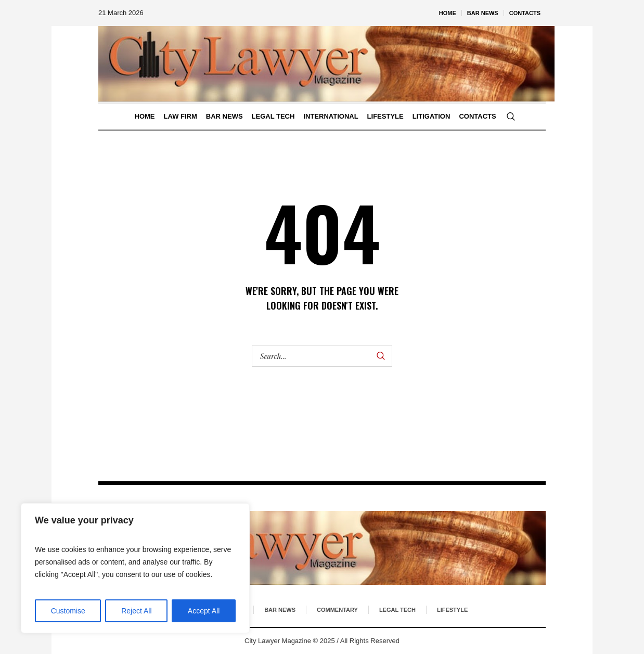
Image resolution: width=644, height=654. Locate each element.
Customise (68, 611)
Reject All (136, 611)
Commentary (337, 610)
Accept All (204, 611)
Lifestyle (452, 610)
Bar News (280, 610)
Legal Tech (397, 610)
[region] (135, 568)
